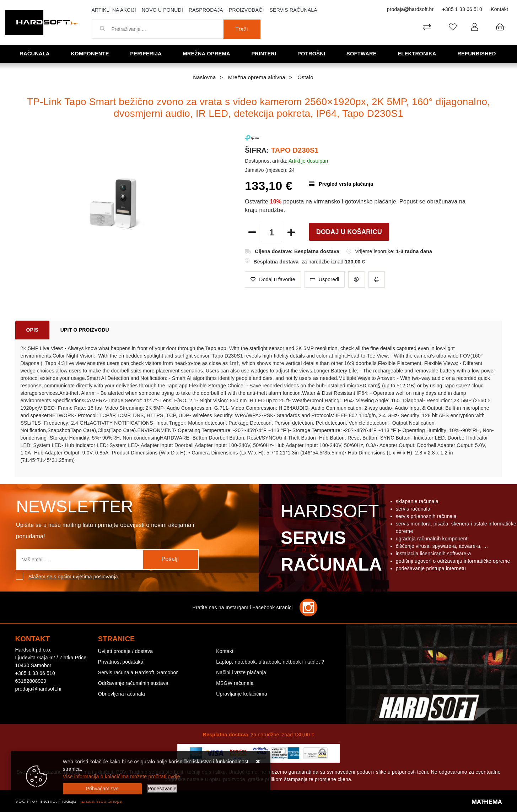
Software (362, 53)
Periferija (147, 53)
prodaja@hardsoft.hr (410, 9)
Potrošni (312, 53)
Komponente (91, 53)
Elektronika (418, 53)
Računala (35, 53)
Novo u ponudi (162, 10)
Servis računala (293, 10)
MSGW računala (235, 683)
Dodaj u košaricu (349, 232)
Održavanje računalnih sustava (133, 683)
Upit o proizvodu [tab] (85, 330)
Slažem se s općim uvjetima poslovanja (73, 577)
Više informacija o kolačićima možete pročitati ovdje (122, 776)
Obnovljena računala (122, 694)
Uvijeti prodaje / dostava (125, 651)
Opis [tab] (32, 330)
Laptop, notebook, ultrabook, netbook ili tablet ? (270, 662)
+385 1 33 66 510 (462, 9)
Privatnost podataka (121, 662)
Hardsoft (330, 540)
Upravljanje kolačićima (242, 694)
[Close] (102, 789)
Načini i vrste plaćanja (241, 672)
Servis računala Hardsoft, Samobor (138, 672)
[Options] (162, 789)
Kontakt (499, 9)
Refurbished (477, 53)
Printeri (265, 53)
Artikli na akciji (114, 10)
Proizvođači (246, 10)
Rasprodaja (206, 10)
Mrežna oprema (207, 53)
